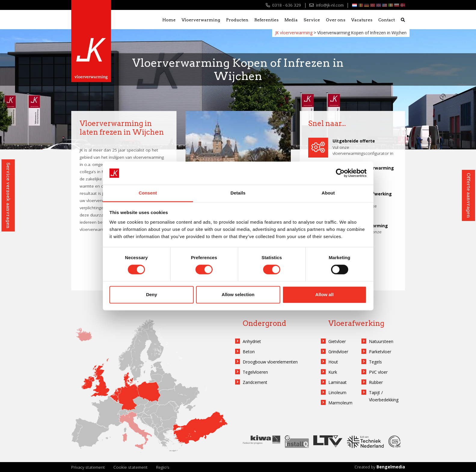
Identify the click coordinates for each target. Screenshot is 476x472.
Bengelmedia (391, 467)
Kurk (333, 372)
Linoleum (337, 392)
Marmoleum (340, 403)
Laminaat (338, 382)
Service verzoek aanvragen (8, 195)
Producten (237, 20)
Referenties (266, 20)
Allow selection (238, 294)
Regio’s (163, 467)
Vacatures (362, 20)
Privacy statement (88, 467)
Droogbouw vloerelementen (270, 362)
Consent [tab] (148, 193)
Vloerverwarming (201, 20)
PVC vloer (378, 372)
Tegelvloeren (255, 372)
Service (312, 20)
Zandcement (255, 382)
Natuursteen (381, 341)
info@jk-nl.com (326, 5)
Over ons (336, 20)
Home (169, 20)
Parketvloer (380, 352)
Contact (387, 20)
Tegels (375, 362)
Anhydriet (252, 341)
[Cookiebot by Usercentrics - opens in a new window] (340, 173)
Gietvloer (337, 341)
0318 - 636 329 (283, 5)
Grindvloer (338, 352)
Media (291, 20)
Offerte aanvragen (469, 195)
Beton (249, 352)
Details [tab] (238, 193)
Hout (333, 362)
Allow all (325, 294)
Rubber (376, 382)
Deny (152, 294)
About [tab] (328, 193)
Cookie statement (131, 467)
